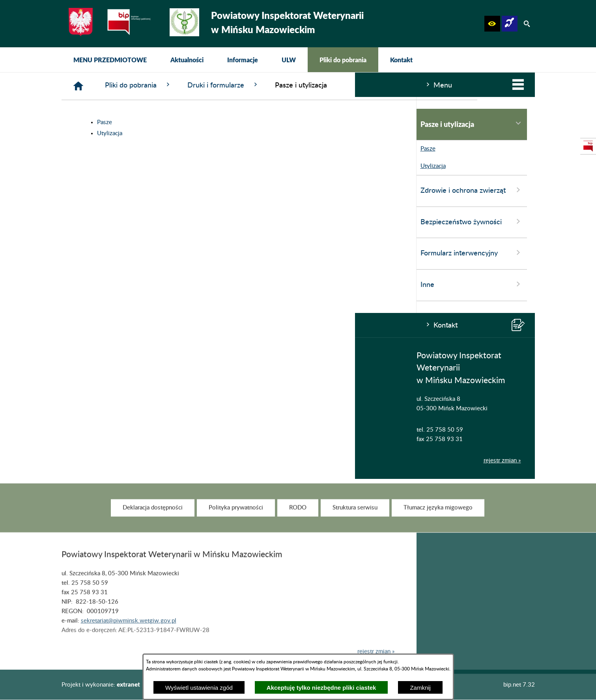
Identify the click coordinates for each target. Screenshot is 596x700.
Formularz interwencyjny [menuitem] (117, 253)
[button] (492, 24)
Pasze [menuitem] (71, 149)
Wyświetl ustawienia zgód (199, 688)
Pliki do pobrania (257, 85)
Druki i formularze (342, 85)
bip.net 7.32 (519, 685)
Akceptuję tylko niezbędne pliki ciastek (321, 688)
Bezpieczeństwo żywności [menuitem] (117, 222)
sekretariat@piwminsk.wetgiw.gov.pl (129, 632)
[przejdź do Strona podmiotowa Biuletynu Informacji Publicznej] (588, 146)
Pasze (223, 122)
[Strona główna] (197, 86)
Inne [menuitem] (117, 284)
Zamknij (420, 688)
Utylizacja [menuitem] (76, 166)
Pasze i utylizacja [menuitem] (117, 124)
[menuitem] (110, 60)
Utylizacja (228, 133)
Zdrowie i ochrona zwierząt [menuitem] (117, 190)
